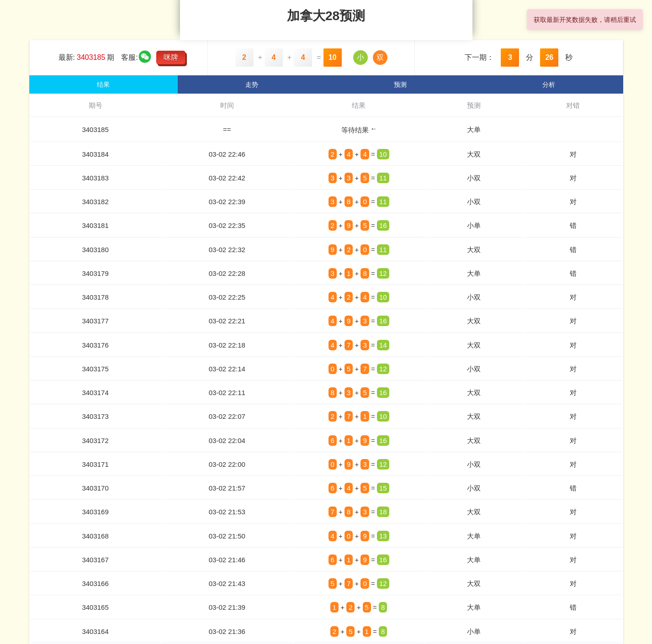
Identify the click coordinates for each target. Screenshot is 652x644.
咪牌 (171, 57)
